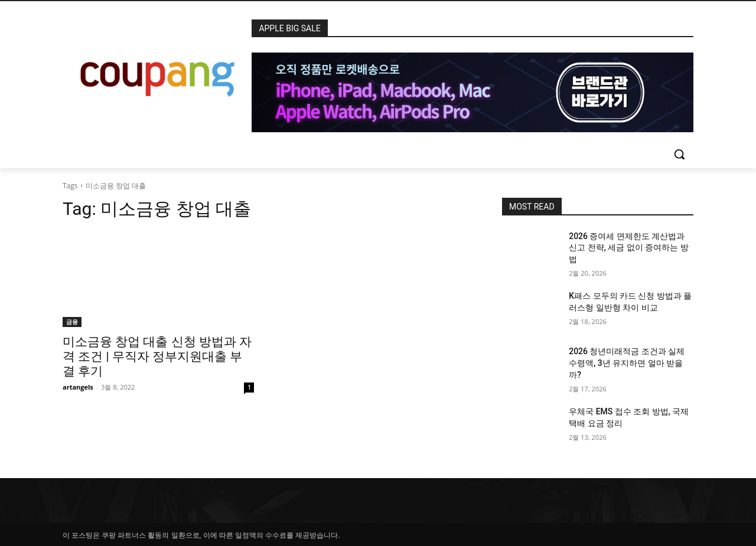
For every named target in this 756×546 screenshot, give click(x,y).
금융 (72, 322)
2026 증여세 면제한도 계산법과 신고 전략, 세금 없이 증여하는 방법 (629, 248)
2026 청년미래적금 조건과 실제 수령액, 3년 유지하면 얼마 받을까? (627, 363)
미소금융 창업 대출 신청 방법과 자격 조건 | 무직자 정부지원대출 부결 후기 (157, 357)
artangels (78, 387)
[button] (679, 154)
